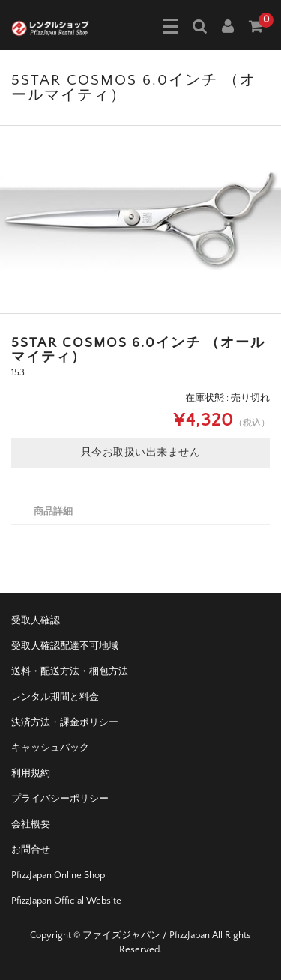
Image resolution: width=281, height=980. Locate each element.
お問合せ (31, 850)
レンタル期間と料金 (55, 697)
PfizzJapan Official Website (66, 901)
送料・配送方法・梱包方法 (70, 671)
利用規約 (31, 773)
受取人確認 (36, 620)
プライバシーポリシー (60, 799)
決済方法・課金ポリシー (65, 722)
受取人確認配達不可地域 (65, 646)
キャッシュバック (50, 748)
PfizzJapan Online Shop (58, 875)
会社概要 (31, 824)
